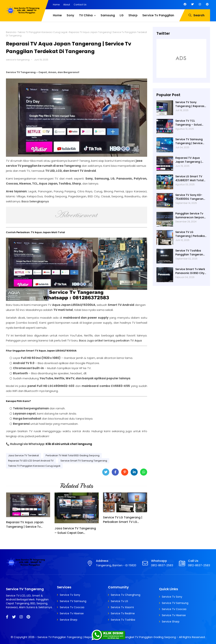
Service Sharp (69, 620)
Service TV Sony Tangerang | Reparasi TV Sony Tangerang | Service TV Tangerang (190, 104)
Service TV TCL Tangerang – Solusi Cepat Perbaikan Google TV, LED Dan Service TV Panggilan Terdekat (189, 123)
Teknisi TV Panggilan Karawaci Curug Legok (42, 32)
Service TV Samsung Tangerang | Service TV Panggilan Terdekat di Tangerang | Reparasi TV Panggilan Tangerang (191, 141)
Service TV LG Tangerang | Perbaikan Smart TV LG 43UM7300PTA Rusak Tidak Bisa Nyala (123, 520)
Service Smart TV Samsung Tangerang (84, 461)
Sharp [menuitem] (133, 15)
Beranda (11, 32)
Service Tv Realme (123, 613)
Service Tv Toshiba (123, 620)
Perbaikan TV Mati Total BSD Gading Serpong (73, 455)
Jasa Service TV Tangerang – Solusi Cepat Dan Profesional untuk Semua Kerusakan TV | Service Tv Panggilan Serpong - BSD (75, 531)
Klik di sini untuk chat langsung (69, 444)
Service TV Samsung (73, 601)
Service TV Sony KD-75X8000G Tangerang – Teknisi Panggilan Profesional (190, 197)
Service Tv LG (119, 601)
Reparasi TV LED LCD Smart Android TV (31, 461)
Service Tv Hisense (72, 613)
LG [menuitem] (122, 15)
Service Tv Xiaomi (122, 607)
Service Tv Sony (70, 595)
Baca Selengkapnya (35, 201)
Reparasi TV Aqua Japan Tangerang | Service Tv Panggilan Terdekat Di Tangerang (25, 525)
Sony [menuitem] (70, 15)
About (67, 5)
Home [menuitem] (57, 15)
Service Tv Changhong (126, 595)
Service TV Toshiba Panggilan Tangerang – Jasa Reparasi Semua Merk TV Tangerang (190, 253)
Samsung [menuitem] (108, 15)
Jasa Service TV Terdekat (23, 455)
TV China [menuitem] (86, 15)
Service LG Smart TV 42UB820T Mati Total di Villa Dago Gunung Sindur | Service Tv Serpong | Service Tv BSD (190, 178)
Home (56, 5)
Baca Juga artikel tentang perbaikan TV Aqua (110, 340)
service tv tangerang (18, 60)
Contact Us (80, 5)
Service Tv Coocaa (72, 607)
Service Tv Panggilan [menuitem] (158, 15)
